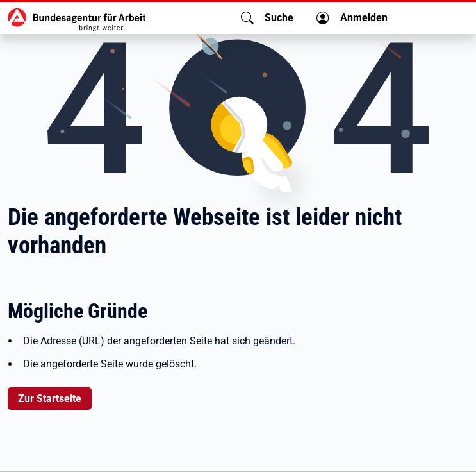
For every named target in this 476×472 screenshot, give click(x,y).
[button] (267, 18)
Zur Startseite (50, 399)
